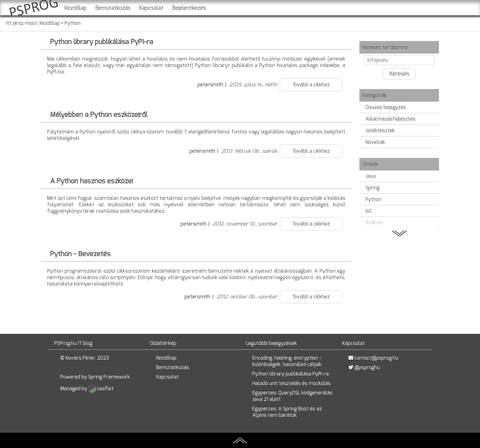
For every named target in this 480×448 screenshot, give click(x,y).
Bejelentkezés (189, 8)
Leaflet (105, 388)
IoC (369, 211)
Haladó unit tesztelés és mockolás (291, 383)
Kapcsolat (151, 8)
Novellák (375, 142)
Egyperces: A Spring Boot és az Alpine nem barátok (287, 412)
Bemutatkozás (113, 8)
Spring (373, 188)
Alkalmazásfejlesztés (390, 119)
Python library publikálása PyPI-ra (291, 374)
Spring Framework (109, 377)
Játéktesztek (380, 131)
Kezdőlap (75, 8)
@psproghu (367, 367)
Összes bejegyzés (386, 107)
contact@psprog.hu (376, 358)
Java (371, 176)
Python (73, 23)
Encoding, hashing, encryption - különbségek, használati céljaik (287, 361)
